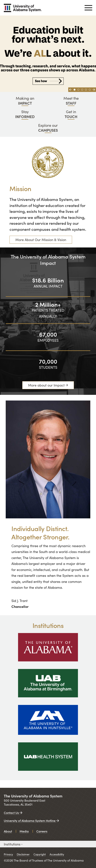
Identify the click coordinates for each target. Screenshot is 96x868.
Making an (25, 101)
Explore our (48, 128)
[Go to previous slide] (70, 90)
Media (24, 831)
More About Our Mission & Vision (41, 240)
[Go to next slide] (94, 90)
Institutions (13, 844)
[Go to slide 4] (86, 90)
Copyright (40, 854)
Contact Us (13, 813)
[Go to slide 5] (90, 90)
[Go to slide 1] (75, 90)
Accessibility (57, 854)
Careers (42, 831)
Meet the (71, 101)
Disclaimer (23, 854)
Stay (25, 114)
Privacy (8, 854)
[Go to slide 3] (82, 90)
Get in (71, 114)
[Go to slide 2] (78, 90)
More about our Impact (46, 385)
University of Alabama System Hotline (31, 821)
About (8, 831)
